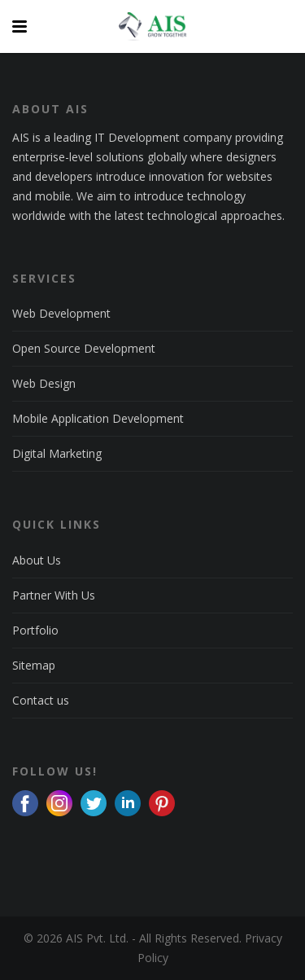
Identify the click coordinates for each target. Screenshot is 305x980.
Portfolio (35, 630)
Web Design (44, 383)
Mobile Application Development (98, 418)
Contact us (41, 700)
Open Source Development (84, 348)
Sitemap (34, 665)
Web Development (61, 313)
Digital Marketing (57, 453)
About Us (37, 560)
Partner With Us (54, 595)
